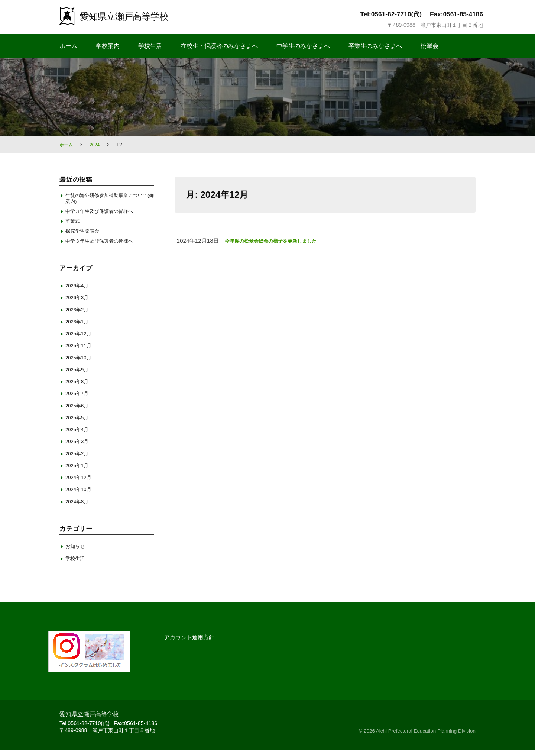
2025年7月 (79, 399)
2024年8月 (79, 507)
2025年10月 (80, 363)
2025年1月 (79, 471)
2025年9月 (79, 375)
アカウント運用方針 (194, 643)
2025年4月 (79, 435)
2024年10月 (80, 495)
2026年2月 (79, 315)
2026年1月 (79, 327)
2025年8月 (79, 387)
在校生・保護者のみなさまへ (219, 46)
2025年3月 (79, 447)
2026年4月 (79, 292)
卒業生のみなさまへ (375, 46)
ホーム (68, 46)
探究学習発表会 (85, 235)
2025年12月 (80, 340)
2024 (98, 145)
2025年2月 (79, 459)
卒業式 (74, 225)
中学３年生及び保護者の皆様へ (104, 214)
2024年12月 (80, 483)
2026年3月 (79, 303)
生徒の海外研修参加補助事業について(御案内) (107, 199)
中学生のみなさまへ (303, 46)
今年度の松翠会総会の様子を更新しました (278, 241)
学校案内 (108, 46)
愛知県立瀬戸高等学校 (131, 16)
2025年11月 (80, 351)
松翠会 (429, 46)
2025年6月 (79, 411)
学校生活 (150, 46)
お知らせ (77, 552)
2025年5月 (79, 423)
